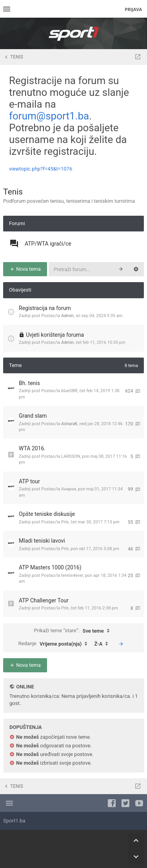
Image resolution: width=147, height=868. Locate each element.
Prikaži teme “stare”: (73, 631)
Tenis (13, 192)
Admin (67, 316)
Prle (65, 522)
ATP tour (29, 481)
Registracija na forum (45, 308)
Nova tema (25, 269)
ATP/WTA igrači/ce (48, 244)
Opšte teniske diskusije (47, 514)
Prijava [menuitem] (133, 9)
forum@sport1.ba (49, 116)
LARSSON (71, 456)
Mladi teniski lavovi (42, 541)
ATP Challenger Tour (44, 600)
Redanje (54, 644)
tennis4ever (72, 575)
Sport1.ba (14, 821)
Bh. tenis (29, 383)
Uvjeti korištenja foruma (55, 335)
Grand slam (33, 416)
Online (25, 687)
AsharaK (69, 424)
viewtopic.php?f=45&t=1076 (41, 169)
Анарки (69, 489)
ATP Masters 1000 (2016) (50, 567)
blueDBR (69, 391)
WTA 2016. (32, 448)
